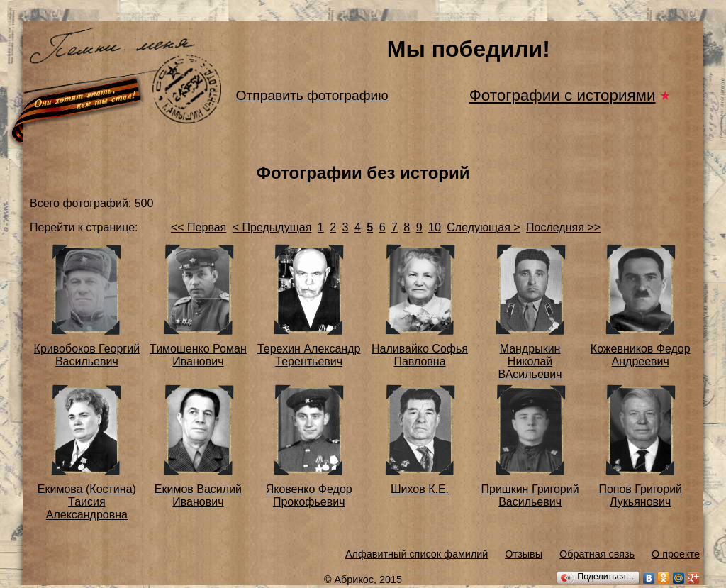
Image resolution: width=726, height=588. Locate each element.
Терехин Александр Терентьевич (309, 355)
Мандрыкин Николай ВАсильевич (530, 361)
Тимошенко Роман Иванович (198, 355)
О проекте (676, 554)
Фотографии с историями (563, 95)
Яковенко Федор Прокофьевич (309, 495)
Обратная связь (597, 554)
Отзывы (524, 554)
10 (435, 227)
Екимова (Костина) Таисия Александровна (87, 502)
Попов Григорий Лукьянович (640, 495)
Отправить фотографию (312, 95)
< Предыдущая (272, 227)
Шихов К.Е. (420, 489)
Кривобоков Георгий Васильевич (87, 355)
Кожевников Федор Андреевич (641, 355)
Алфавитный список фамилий (417, 554)
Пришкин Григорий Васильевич (530, 495)
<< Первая (199, 227)
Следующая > (483, 227)
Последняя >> (563, 227)
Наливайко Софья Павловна (420, 355)
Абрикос (354, 579)
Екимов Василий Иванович (198, 495)
